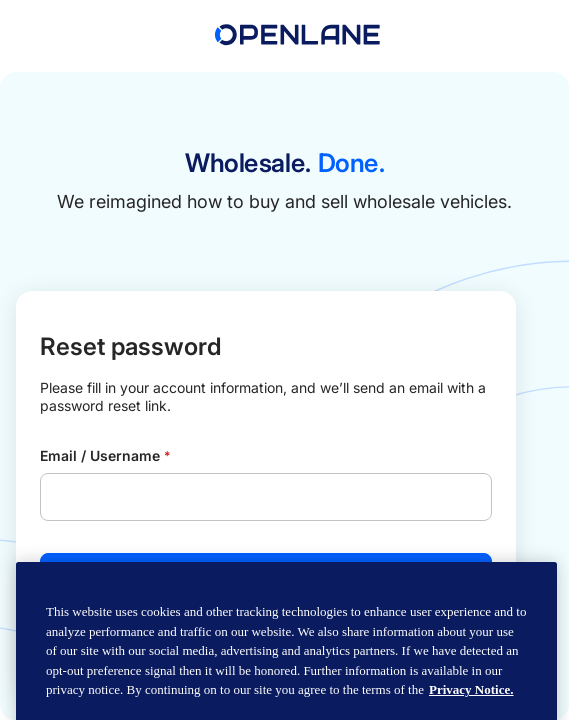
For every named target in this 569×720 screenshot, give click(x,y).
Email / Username (105, 455)
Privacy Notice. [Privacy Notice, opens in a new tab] (471, 708)
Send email (266, 576)
